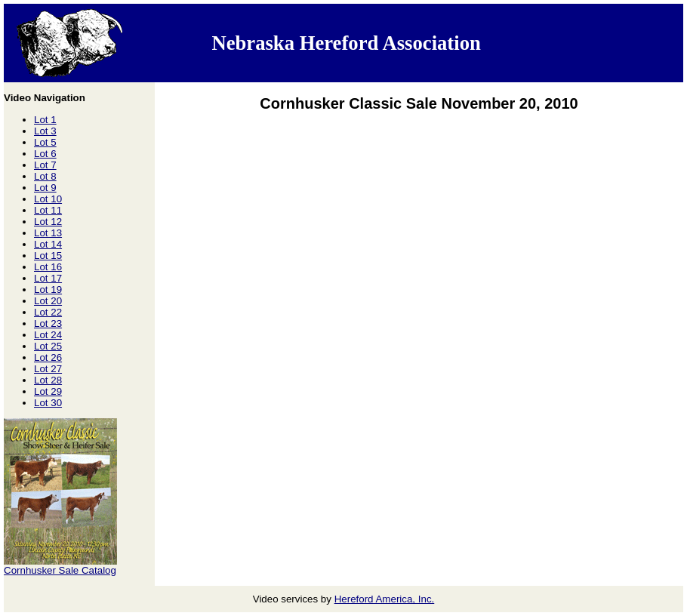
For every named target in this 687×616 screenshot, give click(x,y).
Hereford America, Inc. (385, 599)
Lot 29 (48, 391)
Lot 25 (48, 346)
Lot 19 (48, 290)
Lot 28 (48, 380)
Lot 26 (48, 357)
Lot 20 (48, 301)
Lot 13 (48, 233)
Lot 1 (45, 120)
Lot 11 (48, 210)
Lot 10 (48, 199)
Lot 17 (48, 278)
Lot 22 (48, 312)
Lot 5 (45, 142)
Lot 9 (45, 188)
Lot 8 (45, 176)
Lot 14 (48, 244)
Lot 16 (48, 267)
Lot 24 (48, 335)
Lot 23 (48, 323)
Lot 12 (48, 222)
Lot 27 (48, 369)
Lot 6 (45, 154)
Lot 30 (48, 403)
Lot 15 (48, 256)
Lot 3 (45, 131)
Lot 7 (45, 165)
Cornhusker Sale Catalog (60, 570)
